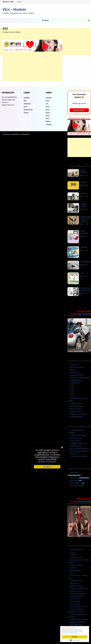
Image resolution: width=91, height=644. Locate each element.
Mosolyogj (74, 583)
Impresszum (7, 134)
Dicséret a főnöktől (77, 375)
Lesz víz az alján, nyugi (78, 606)
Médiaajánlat (25, 134)
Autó (47, 118)
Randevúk (74, 454)
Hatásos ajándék (76, 446)
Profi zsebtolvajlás (77, 406)
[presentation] (71, 165)
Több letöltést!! (76, 485)
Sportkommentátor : (77, 367)
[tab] (71, 165)
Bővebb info (74, 633)
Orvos (48, 116)
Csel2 (72, 393)
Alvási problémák (76, 403)
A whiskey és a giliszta (78, 435)
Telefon (48, 121)
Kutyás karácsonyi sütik (78, 588)
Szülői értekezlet (76, 411)
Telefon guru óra (76, 581)
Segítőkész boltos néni (78, 443)
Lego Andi (84, 247)
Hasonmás (74, 372)
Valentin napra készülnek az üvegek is (85, 219)
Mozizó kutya (75, 441)
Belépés (19, 2)
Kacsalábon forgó (76, 625)
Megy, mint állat (76, 591)
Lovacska (84, 193)
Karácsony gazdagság (78, 594)
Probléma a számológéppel (80, 378)
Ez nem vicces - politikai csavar (86, 289)
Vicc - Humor (14, 9)
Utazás (26, 113)
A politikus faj (75, 383)
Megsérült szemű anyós (78, 414)
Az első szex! (75, 365)
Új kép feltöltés (83, 314)
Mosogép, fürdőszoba (78, 622)
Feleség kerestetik (76, 416)
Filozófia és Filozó (76, 586)
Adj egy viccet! (79, 110)
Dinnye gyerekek (83, 171)
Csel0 (72, 385)
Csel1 (72, 388)
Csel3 (72, 396)
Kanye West (74, 599)
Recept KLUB (28, 110)
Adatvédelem (16, 134)
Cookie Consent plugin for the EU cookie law (75, 640)
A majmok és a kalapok (78, 456)
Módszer (73, 370)
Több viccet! (80, 478)
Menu (45, 20)
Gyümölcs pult (75, 601)
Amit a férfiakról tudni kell (79, 448)
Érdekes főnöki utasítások (79, 451)
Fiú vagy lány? (75, 604)
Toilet (82, 273)
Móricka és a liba (76, 438)
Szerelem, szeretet (84, 205)
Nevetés (83, 182)
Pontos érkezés (86, 262)
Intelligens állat (76, 380)
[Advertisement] (33, 68)
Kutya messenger (84, 232)
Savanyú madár (76, 409)
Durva (48, 110)
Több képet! (76, 480)
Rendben (75, 637)
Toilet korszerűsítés (77, 596)
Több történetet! (77, 483)
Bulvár (48, 113)
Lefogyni (49, 124)
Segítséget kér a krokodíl (79, 619)
